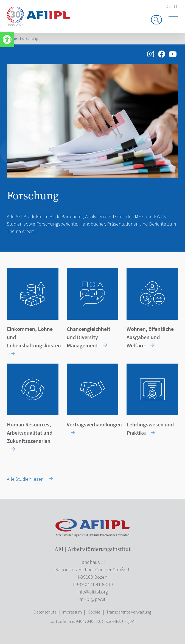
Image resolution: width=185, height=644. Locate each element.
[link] (7, 40)
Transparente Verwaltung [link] (129, 612)
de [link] (168, 7)
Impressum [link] (72, 612)
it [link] (176, 7)
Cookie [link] (94, 612)
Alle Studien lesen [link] (30, 479)
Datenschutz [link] (45, 612)
